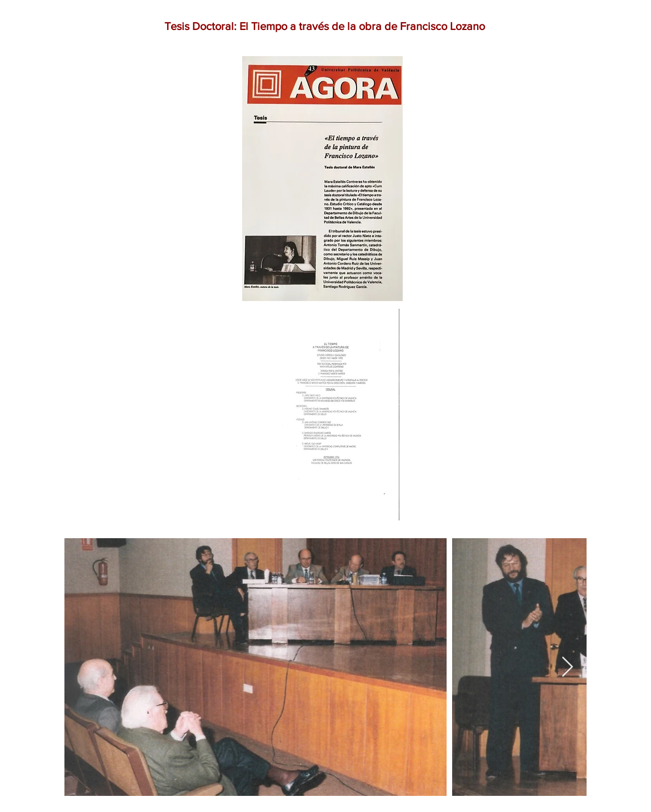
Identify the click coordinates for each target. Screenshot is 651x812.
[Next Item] (567, 667)
